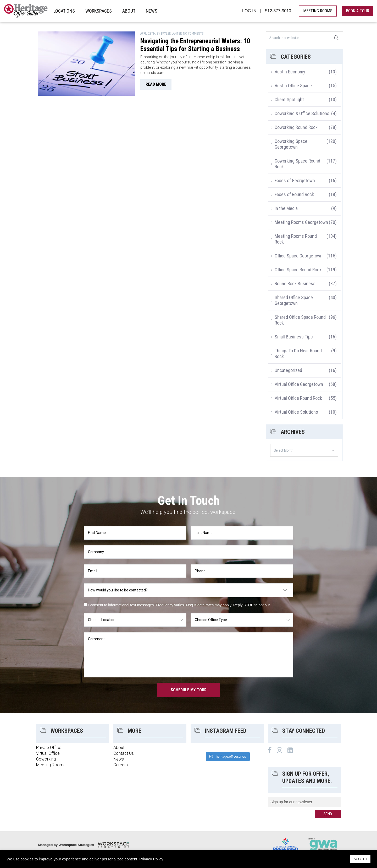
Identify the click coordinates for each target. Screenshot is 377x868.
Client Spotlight (289, 99)
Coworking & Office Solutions (302, 113)
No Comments (193, 34)
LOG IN (249, 11)
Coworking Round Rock (296, 127)
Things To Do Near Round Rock (298, 354)
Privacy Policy (151, 859)
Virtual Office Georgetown (299, 384)
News (119, 759)
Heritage (26, 11)
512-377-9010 (278, 11)
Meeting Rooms (51, 765)
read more (156, 84)
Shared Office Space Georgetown (294, 300)
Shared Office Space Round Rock (300, 320)
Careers (121, 765)
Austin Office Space (293, 86)
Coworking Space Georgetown (291, 144)
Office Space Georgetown (299, 256)
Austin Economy (290, 72)
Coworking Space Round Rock (297, 164)
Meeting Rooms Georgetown (301, 222)
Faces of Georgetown (295, 180)
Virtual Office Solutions (296, 412)
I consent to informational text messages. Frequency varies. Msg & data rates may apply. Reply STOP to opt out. (179, 605)
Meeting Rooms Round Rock (296, 239)
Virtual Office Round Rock (298, 398)
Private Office (49, 748)
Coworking (46, 759)
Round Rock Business (295, 284)
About (119, 748)
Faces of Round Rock (294, 194)
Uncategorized (288, 370)
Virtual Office (48, 753)
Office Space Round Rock (298, 270)
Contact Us (124, 753)
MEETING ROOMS (318, 11)
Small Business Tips (294, 337)
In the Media (286, 208)
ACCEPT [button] (360, 859)
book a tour (357, 11)
